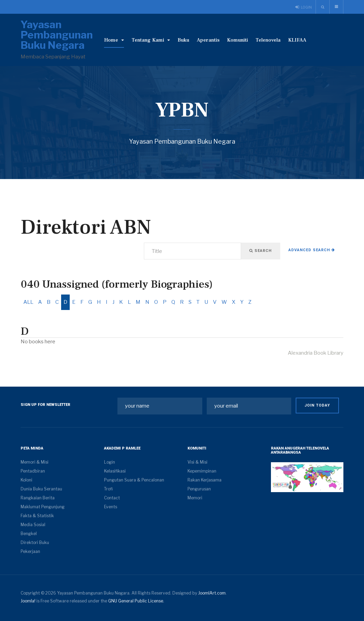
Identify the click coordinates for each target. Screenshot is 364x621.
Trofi (108, 489)
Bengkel (29, 534)
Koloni (26, 480)
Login (110, 462)
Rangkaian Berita (38, 498)
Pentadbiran (33, 471)
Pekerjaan (30, 551)
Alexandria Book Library (316, 353)
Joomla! (28, 601)
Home (114, 40)
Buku (183, 40)
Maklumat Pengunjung (43, 507)
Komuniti (237, 40)
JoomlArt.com (212, 593)
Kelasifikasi (115, 471)
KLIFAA (297, 40)
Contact (112, 498)
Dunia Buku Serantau (41, 489)
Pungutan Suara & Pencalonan (134, 480)
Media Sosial (33, 525)
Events (111, 507)
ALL (28, 302)
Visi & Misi (197, 462)
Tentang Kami (151, 40)
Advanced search (312, 250)
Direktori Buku (35, 542)
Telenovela (268, 40)
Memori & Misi (35, 462)
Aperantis (208, 40)
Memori (195, 498)
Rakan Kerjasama (204, 480)
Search (260, 251)
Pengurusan (199, 489)
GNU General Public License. (136, 601)
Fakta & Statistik (37, 516)
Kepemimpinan (202, 471)
